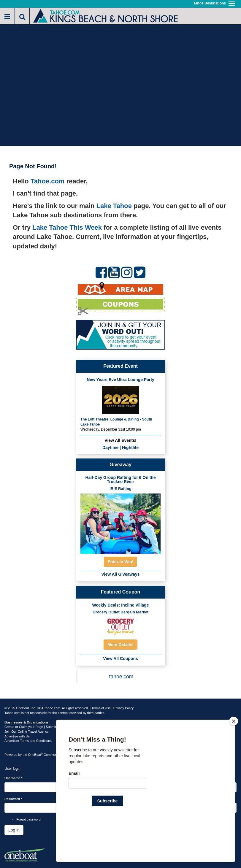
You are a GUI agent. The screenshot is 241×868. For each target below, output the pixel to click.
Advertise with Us (17, 736)
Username (14, 778)
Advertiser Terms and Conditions (28, 741)
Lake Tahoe (114, 206)
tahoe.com (121, 677)
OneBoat (36, 755)
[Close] (234, 759)
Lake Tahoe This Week (67, 227)
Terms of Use (101, 708)
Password (13, 799)
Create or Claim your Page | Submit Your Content (40, 727)
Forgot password (28, 819)
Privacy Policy (123, 708)
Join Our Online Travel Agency (27, 731)
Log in (14, 830)
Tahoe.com (48, 181)
